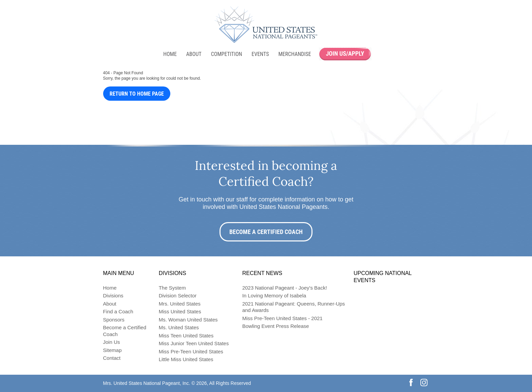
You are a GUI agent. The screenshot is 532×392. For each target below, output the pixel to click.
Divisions (113, 296)
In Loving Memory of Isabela (274, 296)
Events (260, 54)
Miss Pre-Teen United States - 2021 (282, 318)
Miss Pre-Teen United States (191, 351)
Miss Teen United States (186, 336)
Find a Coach (118, 311)
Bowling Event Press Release (276, 326)
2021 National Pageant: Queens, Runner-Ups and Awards (294, 307)
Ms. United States (179, 327)
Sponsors (114, 320)
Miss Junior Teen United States (194, 343)
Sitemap (112, 350)
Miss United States (180, 311)
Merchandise (295, 54)
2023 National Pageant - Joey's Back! (285, 288)
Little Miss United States (186, 359)
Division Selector (178, 296)
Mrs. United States (180, 304)
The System (172, 288)
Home (170, 54)
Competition (227, 54)
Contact (112, 358)
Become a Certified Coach (266, 232)
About (194, 54)
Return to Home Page (137, 94)
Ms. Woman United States (188, 320)
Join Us (112, 342)
